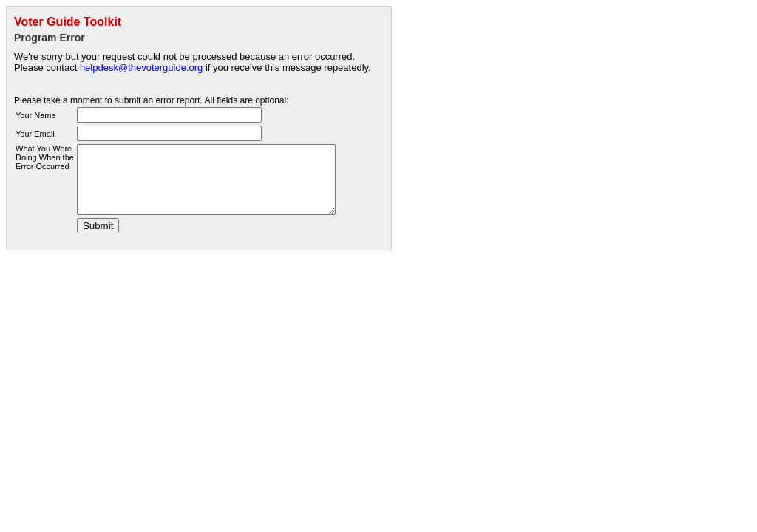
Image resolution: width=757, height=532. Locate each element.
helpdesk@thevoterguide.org (141, 68)
